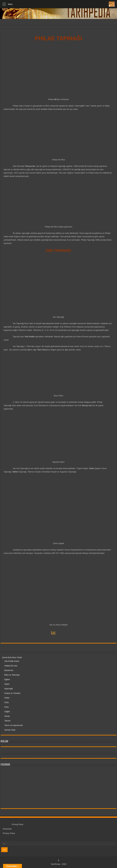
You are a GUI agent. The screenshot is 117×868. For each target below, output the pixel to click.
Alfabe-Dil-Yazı (11, 666)
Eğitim (7, 679)
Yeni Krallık (29, 337)
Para (6, 707)
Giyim (7, 684)
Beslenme (9, 670)
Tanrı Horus (42, 350)
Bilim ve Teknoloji (12, 675)
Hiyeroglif (9, 689)
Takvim (7, 721)
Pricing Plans (18, 824)
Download (7, 829)
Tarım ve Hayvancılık (14, 725)
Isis (29, 350)
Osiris (92, 468)
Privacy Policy (9, 833)
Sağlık (7, 712)
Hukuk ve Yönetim (12, 693)
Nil (55, 99)
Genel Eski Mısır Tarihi (12, 657)
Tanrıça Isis (30, 166)
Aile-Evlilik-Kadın (12, 661)
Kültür (7, 698)
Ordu (7, 702)
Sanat (7, 716)
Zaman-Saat (10, 730)
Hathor (15, 472)
